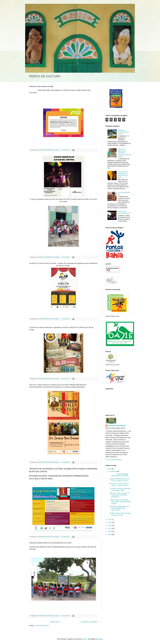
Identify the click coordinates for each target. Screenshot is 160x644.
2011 (110, 529)
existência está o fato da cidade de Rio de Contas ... (120, 514)
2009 (110, 534)
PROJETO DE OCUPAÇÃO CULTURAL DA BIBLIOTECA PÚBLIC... (120, 502)
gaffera (85, 639)
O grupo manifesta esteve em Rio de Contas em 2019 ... (119, 480)
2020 (110, 469)
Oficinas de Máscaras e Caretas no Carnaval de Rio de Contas (124, 153)
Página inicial (55, 622)
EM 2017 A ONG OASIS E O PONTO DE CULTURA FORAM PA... (119, 495)
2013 (110, 523)
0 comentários (65, 150)
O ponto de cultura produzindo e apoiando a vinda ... (120, 489)
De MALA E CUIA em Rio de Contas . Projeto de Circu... (119, 485)
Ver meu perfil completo (114, 460)
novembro (113, 471)
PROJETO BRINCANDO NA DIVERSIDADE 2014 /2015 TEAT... (119, 508)
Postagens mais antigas (89, 622)
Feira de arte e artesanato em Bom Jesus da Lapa (123, 175)
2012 (110, 526)
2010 (110, 532)
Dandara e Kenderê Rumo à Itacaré (124, 132)
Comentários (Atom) (42, 626)
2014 (110, 520)
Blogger (100, 639)
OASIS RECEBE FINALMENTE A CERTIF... (119, 475)
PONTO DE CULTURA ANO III (124, 212)
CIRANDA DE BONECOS (46, 150)
